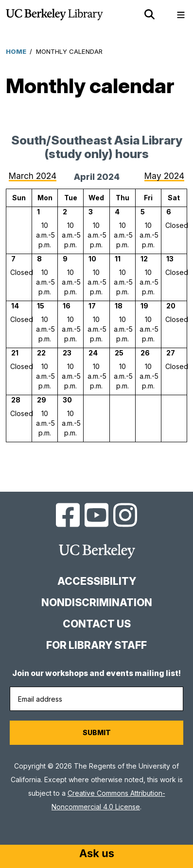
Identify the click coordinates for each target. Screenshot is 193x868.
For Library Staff (96, 645)
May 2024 (164, 176)
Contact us (97, 624)
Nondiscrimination (97, 603)
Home (16, 51)
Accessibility (97, 581)
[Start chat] (97, 854)
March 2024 (33, 176)
